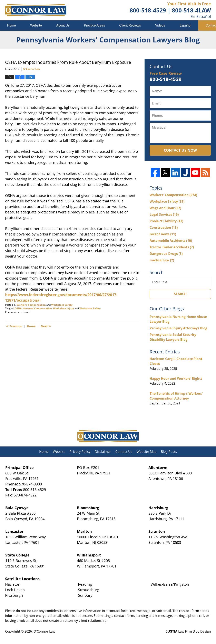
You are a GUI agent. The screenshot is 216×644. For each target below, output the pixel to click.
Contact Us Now (180, 150)
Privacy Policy (80, 452)
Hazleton (13, 584)
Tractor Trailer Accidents (172, 247)
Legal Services (164, 214)
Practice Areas (94, 25)
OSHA (18, 308)
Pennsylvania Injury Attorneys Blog (178, 328)
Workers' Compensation (31, 305)
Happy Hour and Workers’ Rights (176, 379)
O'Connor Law (44, 631)
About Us (63, 25)
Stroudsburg (89, 590)
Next (46, 326)
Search (180, 294)
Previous (14, 326)
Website (36, 25)
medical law (162, 260)
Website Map (147, 452)
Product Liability (166, 221)
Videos (160, 25)
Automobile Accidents (171, 241)
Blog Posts (169, 452)
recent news (163, 234)
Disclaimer (103, 452)
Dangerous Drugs (166, 254)
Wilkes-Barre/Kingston (170, 584)
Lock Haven (15, 590)
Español (185, 25)
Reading (85, 584)
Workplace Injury (63, 308)
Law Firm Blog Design (188, 631)
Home (12, 25)
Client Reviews (130, 25)
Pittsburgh (14, 595)
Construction (164, 228)
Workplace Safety (62, 305)
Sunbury (85, 595)
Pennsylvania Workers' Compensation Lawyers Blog (36, 10)
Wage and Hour (165, 208)
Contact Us (124, 452)
